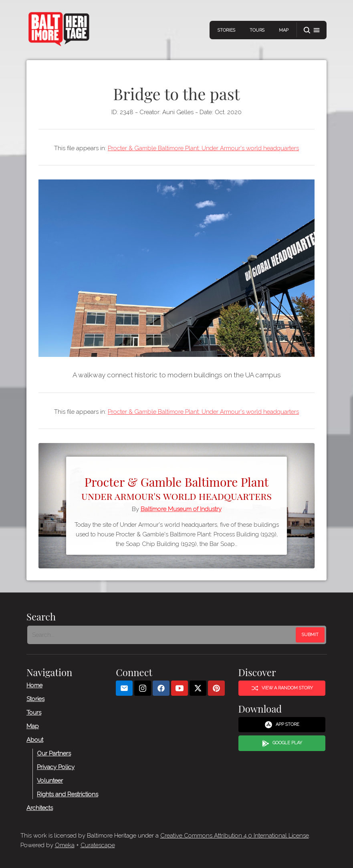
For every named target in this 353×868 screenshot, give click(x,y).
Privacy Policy (56, 767)
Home (34, 685)
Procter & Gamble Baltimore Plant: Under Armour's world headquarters (203, 148)
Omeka (65, 845)
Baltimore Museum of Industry (181, 509)
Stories (226, 30)
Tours (257, 30)
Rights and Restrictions (68, 794)
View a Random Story (282, 688)
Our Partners (54, 753)
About (35, 740)
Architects (40, 808)
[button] (312, 30)
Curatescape (98, 845)
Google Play (282, 743)
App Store (282, 725)
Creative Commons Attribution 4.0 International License (235, 836)
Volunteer (50, 781)
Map (284, 30)
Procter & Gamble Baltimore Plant (176, 487)
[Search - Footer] (162, 635)
